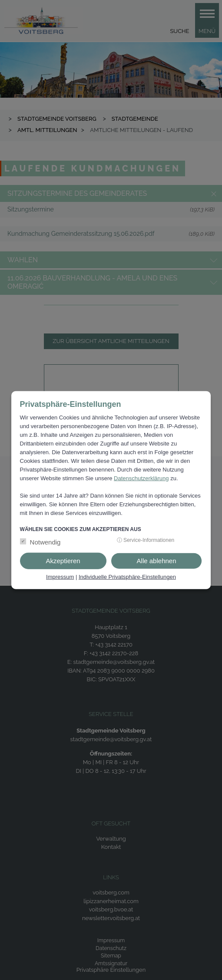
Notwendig (45, 542)
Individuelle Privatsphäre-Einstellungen (127, 577)
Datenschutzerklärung (141, 478)
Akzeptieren (63, 561)
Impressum (60, 577)
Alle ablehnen (157, 561)
